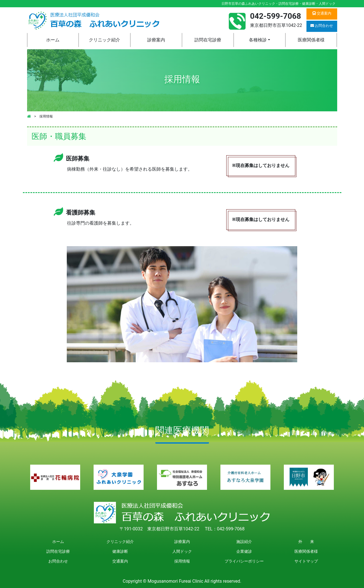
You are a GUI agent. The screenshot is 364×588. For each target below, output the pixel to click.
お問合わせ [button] (322, 26)
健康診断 (120, 551)
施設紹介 (244, 542)
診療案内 (156, 40)
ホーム (53, 40)
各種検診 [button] (258, 40)
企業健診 (244, 551)
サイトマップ (306, 561)
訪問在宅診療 (208, 40)
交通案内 (120, 561)
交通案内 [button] (322, 13)
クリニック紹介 (104, 40)
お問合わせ (58, 561)
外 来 (306, 542)
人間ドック (182, 551)
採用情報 (182, 561)
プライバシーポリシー (244, 561)
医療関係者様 (311, 40)
